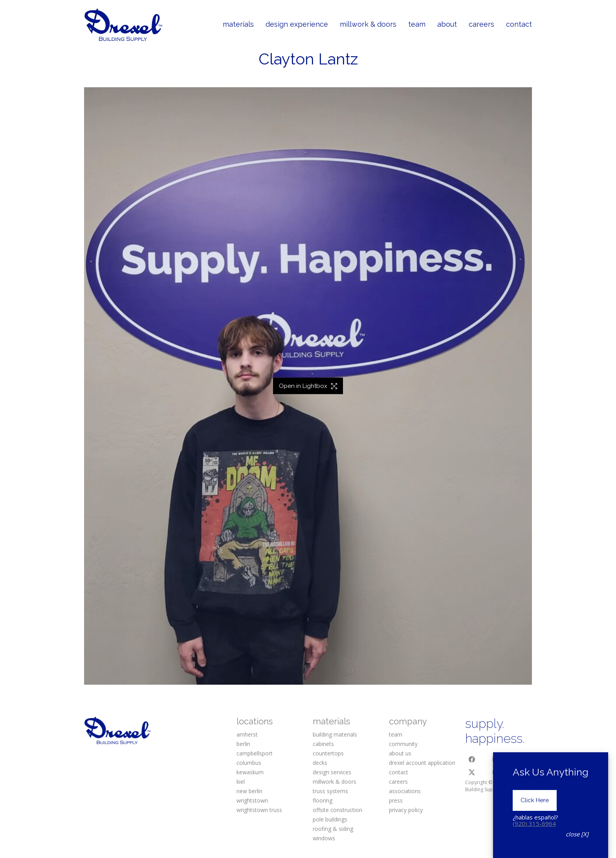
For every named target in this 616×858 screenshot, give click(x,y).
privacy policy (406, 810)
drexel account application (422, 763)
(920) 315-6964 (534, 823)
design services (332, 772)
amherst (247, 734)
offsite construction (337, 810)
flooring (323, 800)
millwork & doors (335, 782)
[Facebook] (472, 759)
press (396, 800)
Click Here (535, 800)
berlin (243, 744)
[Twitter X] (472, 772)
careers (398, 782)
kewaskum (250, 772)
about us (400, 753)
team (396, 734)
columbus (249, 763)
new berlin (249, 791)
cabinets (323, 744)
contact (399, 772)
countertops (328, 753)
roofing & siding (333, 829)
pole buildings (330, 819)
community (403, 744)
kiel (241, 782)
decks (320, 763)
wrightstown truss (259, 810)
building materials (335, 734)
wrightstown (252, 800)
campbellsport (255, 753)
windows (324, 838)
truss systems (330, 791)
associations (405, 791)
